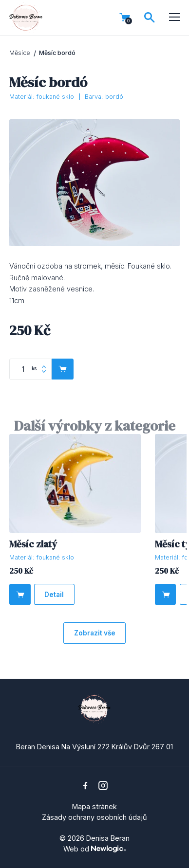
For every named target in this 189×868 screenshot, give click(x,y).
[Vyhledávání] (150, 18)
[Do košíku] (20, 594)
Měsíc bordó (57, 53)
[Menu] (174, 18)
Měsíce (20, 53)
